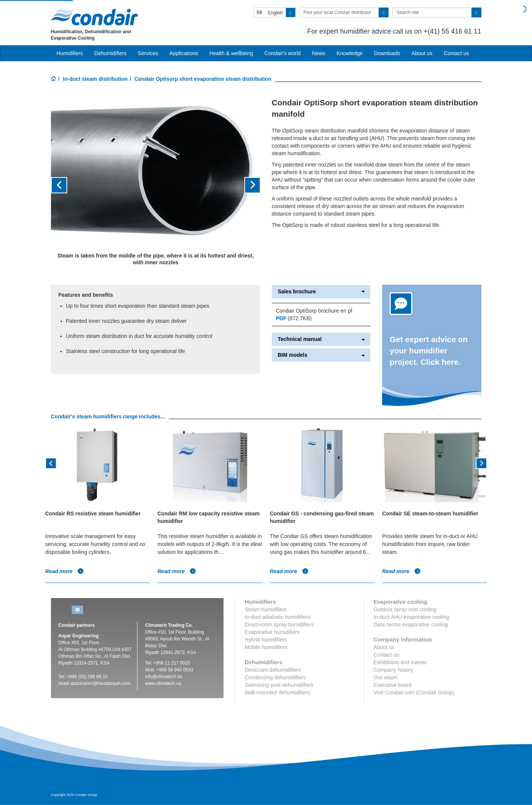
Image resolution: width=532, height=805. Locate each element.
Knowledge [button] (349, 53)
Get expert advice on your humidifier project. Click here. (429, 351)
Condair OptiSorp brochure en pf (314, 311)
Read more (65, 571)
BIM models (321, 355)
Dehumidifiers (111, 53)
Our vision (385, 677)
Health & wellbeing (231, 53)
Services (148, 53)
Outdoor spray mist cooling (405, 609)
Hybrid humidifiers (266, 640)
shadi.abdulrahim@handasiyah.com (95, 683)
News (318, 53)
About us (422, 53)
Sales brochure (321, 292)
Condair (94, 17)
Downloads (387, 53)
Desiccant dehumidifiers (273, 670)
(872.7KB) (294, 318)
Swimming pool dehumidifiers (279, 685)
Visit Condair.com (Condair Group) (414, 692)
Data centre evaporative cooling (411, 625)
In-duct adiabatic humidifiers (278, 617)
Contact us (456, 53)
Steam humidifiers (266, 609)
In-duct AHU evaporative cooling (411, 617)
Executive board (392, 685)
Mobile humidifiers (266, 647)
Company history (393, 670)
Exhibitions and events (400, 662)
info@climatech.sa (163, 677)
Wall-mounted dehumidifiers (277, 692)
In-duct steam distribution (95, 79)
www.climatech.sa (163, 683)
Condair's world (282, 53)
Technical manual (321, 339)
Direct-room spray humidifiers (279, 625)
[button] (67, 185)
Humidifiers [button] (70, 53)
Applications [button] (184, 53)
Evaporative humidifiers (272, 632)
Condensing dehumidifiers (275, 677)
